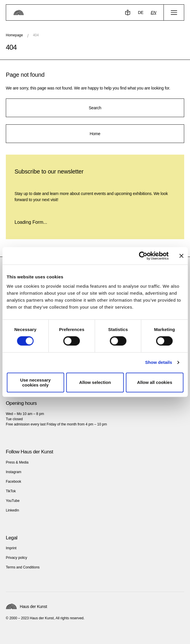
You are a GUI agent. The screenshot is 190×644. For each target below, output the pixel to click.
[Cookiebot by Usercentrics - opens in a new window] (143, 256)
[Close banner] (181, 256)
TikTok (11, 491)
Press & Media (17, 462)
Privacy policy (16, 558)
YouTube (13, 501)
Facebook (14, 482)
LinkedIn (12, 510)
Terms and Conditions (23, 567)
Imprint (11, 548)
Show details (159, 362)
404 (36, 35)
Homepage (14, 35)
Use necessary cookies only (35, 382)
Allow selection (95, 382)
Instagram (14, 472)
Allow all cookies (155, 382)
